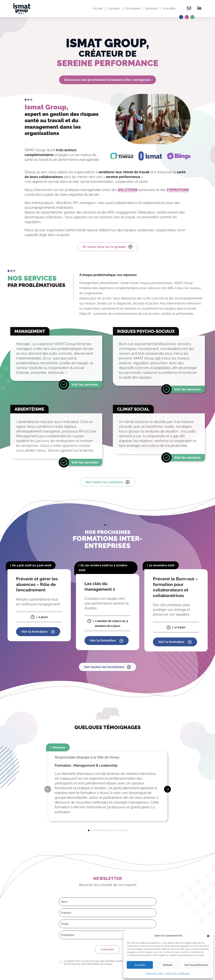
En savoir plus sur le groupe (108, 247)
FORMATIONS (178, 190)
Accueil (98, 8)
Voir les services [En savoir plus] (85, 385)
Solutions (151, 8)
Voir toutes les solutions (108, 482)
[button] (208, 936)
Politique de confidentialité (178, 973)
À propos (114, 8)
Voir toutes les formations (107, 667)
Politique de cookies (154, 973)
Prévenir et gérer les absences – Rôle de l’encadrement (37, 584)
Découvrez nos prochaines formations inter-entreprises (108, 80)
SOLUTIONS (128, 190)
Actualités (169, 8)
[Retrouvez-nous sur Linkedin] (198, 9)
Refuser (168, 965)
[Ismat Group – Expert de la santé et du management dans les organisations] (22, 9)
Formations (133, 8)
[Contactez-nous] (189, 9)
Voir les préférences (196, 965)
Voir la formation (38, 632)
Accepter (140, 965)
